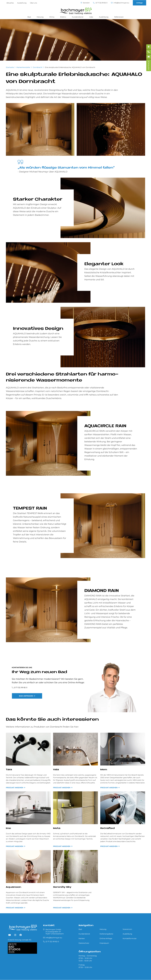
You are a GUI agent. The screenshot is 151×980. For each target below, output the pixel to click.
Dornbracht (38, 67)
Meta (57, 828)
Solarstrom (127, 929)
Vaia (56, 770)
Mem (104, 770)
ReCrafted (107, 828)
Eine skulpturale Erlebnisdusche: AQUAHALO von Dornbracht (70, 67)
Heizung (40, 17)
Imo (8, 828)
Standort (85, 3)
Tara (9, 770)
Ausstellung (22, 3)
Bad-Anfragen (26, 696)
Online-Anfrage (106, 938)
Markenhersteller (23, 67)
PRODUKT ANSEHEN (15, 788)
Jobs (91, 17)
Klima (52, 17)
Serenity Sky (62, 887)
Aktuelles (10, 3)
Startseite (10, 67)
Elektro (63, 17)
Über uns (33, 3)
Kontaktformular (130, 938)
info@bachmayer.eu (120, 3)
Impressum (104, 943)
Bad (29, 17)
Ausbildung (104, 17)
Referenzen (119, 17)
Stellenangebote (106, 934)
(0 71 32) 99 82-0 (100, 3)
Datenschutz (84, 943)
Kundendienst (78, 17)
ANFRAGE (149, 65)
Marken (82, 938)
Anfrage (139, 3)
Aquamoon (14, 887)
